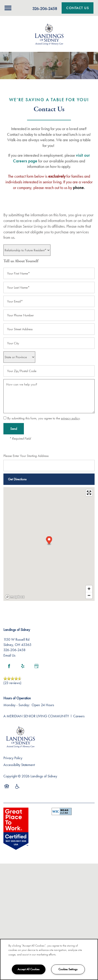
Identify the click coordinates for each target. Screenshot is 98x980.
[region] (49, 959)
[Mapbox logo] (15, 597)
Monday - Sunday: (17, 705)
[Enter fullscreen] (89, 493)
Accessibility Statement (19, 765)
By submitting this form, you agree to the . (44, 418)
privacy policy (70, 418)
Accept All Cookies (29, 969)
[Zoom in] (89, 589)
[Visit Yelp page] (23, 666)
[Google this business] (36, 666)
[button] (78, 8)
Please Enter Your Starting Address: (26, 456)
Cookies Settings (68, 969)
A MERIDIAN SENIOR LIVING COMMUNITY (36, 716)
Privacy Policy (13, 758)
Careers (79, 716)
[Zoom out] (89, 595)
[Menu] (8, 8)
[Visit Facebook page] (9, 666)
